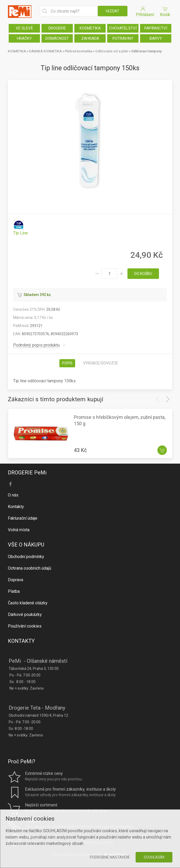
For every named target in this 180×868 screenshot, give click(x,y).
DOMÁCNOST (57, 38)
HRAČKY (24, 38)
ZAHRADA (90, 38)
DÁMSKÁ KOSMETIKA (45, 51)
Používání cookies (25, 626)
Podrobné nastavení (110, 857)
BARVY (156, 38)
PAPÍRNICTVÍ (156, 28)
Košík (165, 11)
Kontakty (16, 507)
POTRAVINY (123, 38)
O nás (13, 495)
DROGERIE (57, 28)
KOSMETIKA (90, 28)
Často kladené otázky (28, 603)
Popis (67, 363)
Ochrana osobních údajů (30, 568)
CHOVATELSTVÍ (123, 28)
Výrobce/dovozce (101, 363)
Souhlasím (154, 857)
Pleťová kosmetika (79, 51)
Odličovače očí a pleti (112, 51)
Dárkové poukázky (25, 614)
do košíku (143, 274)
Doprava (16, 580)
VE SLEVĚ (24, 28)
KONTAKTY (21, 641)
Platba (14, 591)
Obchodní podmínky (26, 557)
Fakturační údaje (23, 518)
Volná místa (19, 530)
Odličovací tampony (146, 51)
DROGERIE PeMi (27, 473)
